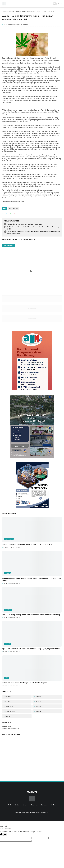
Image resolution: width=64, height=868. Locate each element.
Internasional (12, 11)
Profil (10, 805)
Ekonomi (8, 697)
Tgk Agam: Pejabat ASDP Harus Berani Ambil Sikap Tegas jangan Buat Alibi (31, 649)
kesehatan (39, 711)
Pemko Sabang (10, 711)
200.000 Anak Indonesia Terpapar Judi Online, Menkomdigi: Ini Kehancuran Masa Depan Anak (34, 233)
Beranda (5, 11)
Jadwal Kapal (9, 539)
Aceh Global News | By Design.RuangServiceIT (36, 812)
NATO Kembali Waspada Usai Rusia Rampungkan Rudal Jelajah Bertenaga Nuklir (33, 228)
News (7, 678)
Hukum (7, 701)
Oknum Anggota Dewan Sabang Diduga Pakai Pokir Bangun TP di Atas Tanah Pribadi (32, 579)
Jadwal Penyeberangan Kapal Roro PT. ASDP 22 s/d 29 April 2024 (27, 544)
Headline (8, 573)
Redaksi (25, 805)
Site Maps (44, 805)
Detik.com (20, 202)
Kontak (17, 805)
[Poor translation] (5, 834)
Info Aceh (8, 610)
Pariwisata (38, 706)
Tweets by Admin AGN (10, 729)
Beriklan (53, 805)
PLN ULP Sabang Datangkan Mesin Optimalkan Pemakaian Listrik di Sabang (31, 615)
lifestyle (7, 716)
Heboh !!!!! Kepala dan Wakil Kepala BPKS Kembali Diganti (24, 683)
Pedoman (34, 805)
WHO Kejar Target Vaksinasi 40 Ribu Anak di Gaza (25, 224)
